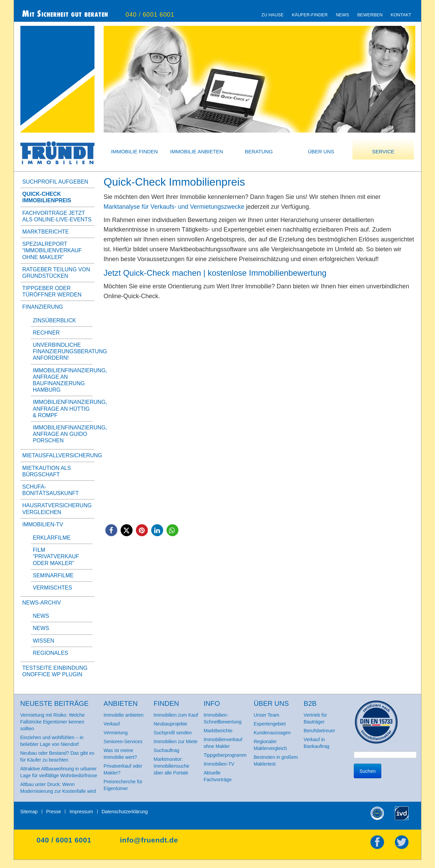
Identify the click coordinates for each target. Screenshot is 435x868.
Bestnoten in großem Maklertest (276, 761)
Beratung (259, 151)
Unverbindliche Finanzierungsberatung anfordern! (70, 351)
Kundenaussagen (272, 733)
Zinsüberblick (55, 320)
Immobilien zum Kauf (176, 715)
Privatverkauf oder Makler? (123, 769)
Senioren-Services (123, 742)
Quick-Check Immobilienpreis (47, 197)
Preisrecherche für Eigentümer (123, 785)
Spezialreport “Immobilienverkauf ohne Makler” (52, 250)
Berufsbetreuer (320, 731)
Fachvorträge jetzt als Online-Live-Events (57, 216)
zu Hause (273, 15)
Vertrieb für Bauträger (315, 718)
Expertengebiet (269, 724)
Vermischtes (53, 588)
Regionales (51, 653)
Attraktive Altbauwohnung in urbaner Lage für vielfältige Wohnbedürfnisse (59, 772)
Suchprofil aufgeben (55, 182)
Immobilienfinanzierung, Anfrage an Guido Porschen (70, 434)
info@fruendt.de (149, 840)
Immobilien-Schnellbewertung (222, 718)
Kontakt (401, 15)
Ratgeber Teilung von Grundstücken (56, 273)
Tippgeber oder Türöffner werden (52, 291)
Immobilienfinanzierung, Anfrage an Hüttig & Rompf (70, 409)
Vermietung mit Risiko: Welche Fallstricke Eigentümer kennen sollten (53, 722)
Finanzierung (43, 307)
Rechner (46, 333)
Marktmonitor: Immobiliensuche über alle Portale (171, 766)
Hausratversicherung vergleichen (57, 509)
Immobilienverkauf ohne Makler (223, 743)
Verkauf (112, 724)
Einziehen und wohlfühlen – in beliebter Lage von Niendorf (52, 741)
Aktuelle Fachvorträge (217, 776)
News (342, 15)
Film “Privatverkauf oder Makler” (56, 556)
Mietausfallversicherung (57, 455)
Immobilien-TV (43, 524)
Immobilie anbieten (197, 151)
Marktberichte (46, 232)
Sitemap (29, 812)
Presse (54, 812)
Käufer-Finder (310, 15)
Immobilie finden (135, 151)
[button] (111, 530)
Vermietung (116, 733)
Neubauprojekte (170, 724)
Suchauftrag (167, 750)
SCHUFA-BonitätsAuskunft (51, 490)
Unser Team (266, 715)
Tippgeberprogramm (225, 755)
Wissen (44, 641)
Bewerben (370, 15)
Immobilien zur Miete (176, 742)
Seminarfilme (53, 575)
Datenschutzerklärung (125, 812)
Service (383, 151)
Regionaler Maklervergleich (270, 745)
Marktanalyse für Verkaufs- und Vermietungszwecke (174, 207)
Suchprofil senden (173, 733)
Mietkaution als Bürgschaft (47, 471)
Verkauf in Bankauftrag (317, 743)
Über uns (321, 151)
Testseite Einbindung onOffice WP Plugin (55, 671)
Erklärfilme (52, 538)
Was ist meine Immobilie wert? (120, 754)
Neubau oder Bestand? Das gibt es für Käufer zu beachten (57, 756)
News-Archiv (42, 603)
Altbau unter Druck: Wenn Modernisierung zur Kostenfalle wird (58, 788)
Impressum (81, 812)
